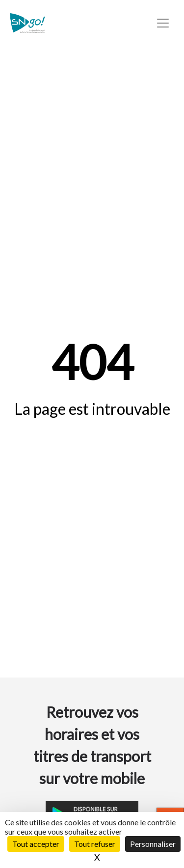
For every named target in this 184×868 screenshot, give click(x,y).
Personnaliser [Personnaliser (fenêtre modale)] (153, 844)
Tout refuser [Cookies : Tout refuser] (95, 844)
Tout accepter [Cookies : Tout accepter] (36, 844)
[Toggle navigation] (163, 23)
